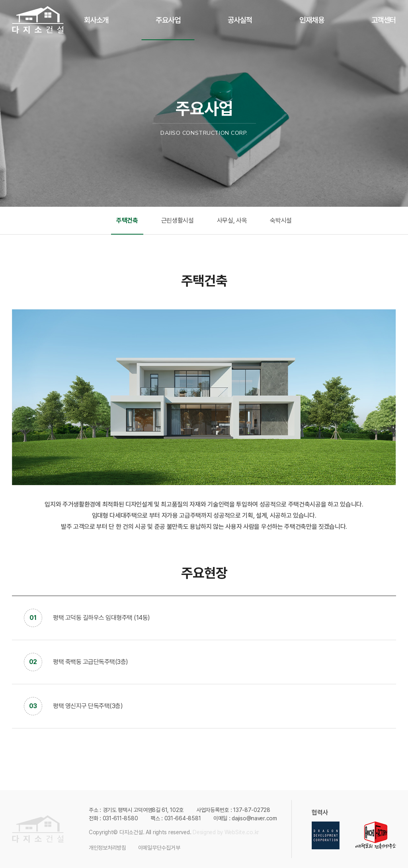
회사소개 (96, 20)
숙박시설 (281, 220)
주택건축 (127, 220)
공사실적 (240, 20)
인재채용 (312, 20)
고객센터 (384, 20)
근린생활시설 (178, 220)
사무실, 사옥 (232, 220)
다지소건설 (38, 20)
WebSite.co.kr (242, 832)
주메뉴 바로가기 (0, 0)
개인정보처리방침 (107, 848)
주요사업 (168, 20)
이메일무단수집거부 (159, 848)
